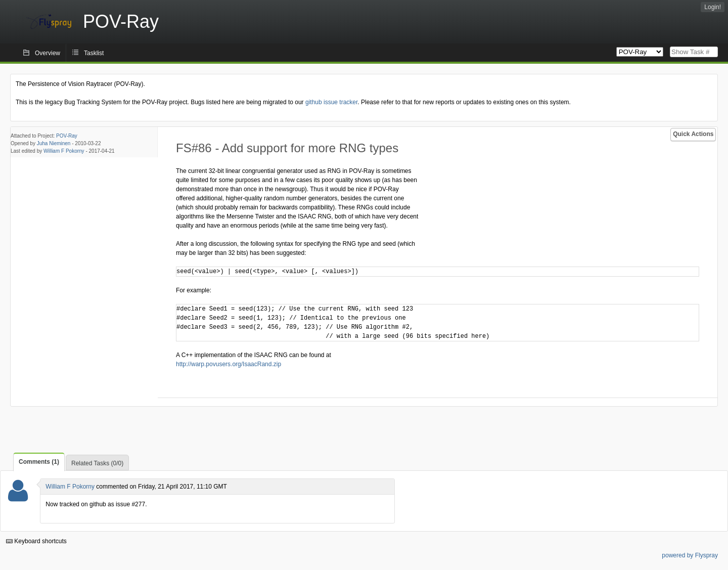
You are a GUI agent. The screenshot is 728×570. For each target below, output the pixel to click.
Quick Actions (693, 134)
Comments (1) (39, 462)
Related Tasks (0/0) (97, 463)
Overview (48, 53)
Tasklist (94, 53)
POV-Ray (67, 136)
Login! (713, 7)
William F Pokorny (64, 151)
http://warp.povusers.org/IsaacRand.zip (229, 364)
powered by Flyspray (690, 555)
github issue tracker (331, 102)
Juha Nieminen (54, 143)
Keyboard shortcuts (36, 541)
